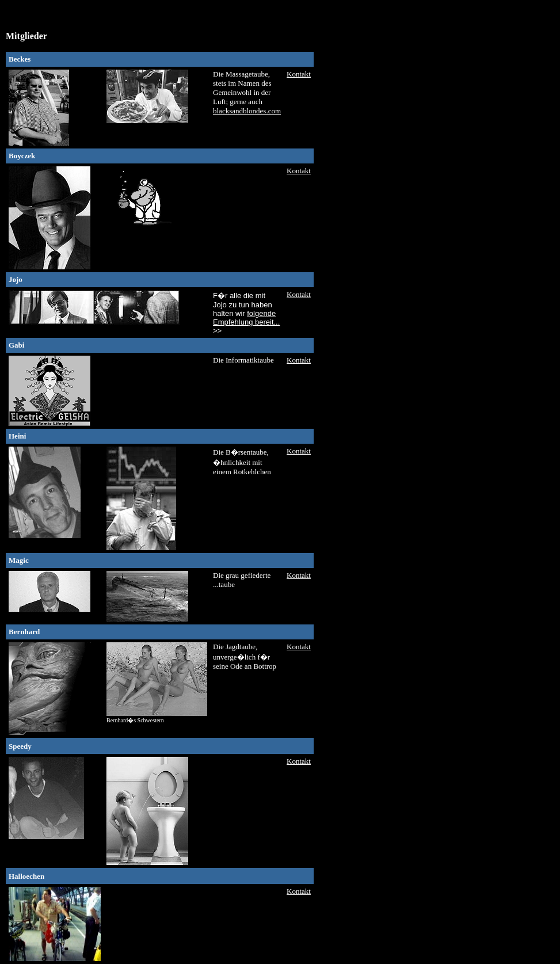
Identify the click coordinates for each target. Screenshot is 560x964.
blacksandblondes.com (247, 111)
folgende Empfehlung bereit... (246, 318)
